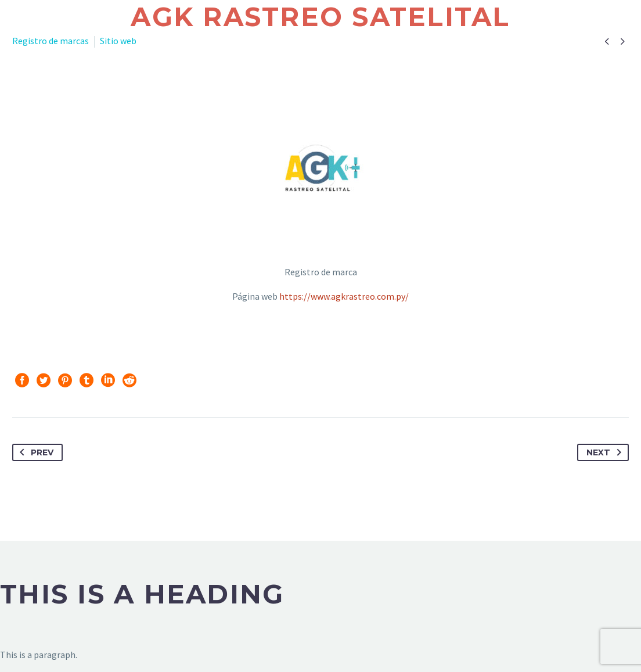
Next (606, 452)
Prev (34, 452)
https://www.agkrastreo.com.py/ (344, 296)
